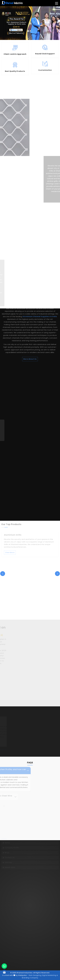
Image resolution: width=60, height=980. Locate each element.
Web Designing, (35, 975)
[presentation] (3, 574)
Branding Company (30, 978)
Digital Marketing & (50, 975)
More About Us (30, 319)
